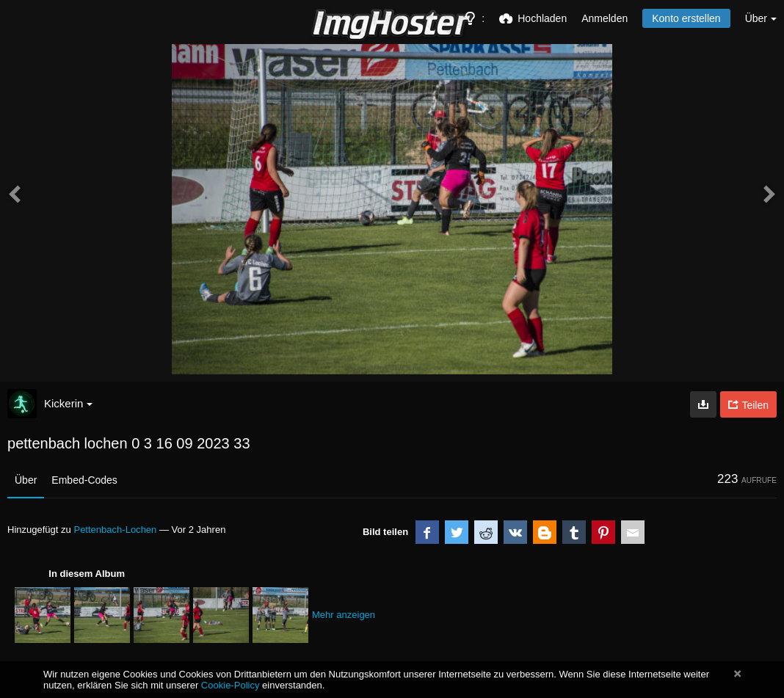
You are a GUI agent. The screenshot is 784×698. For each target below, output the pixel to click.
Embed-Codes (84, 480)
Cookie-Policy (231, 685)
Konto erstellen (686, 18)
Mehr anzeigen (344, 615)
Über (26, 480)
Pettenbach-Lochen (115, 530)
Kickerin (68, 403)
